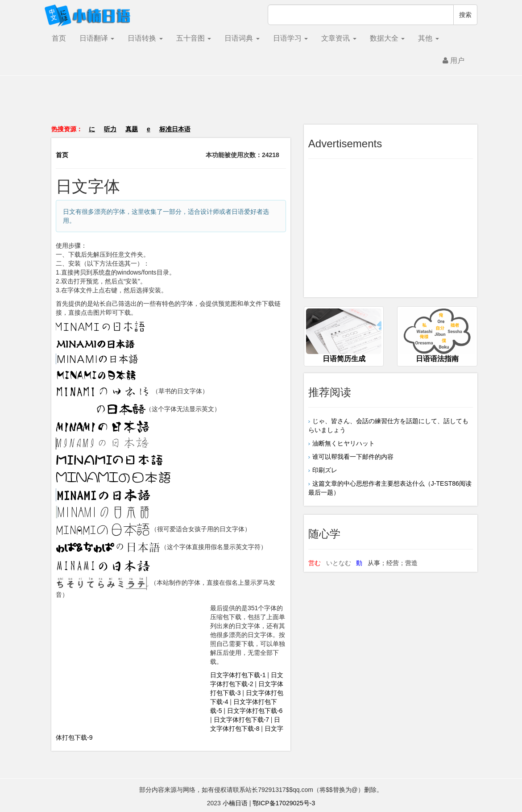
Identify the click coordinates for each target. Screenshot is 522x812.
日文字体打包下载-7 (241, 720)
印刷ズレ (325, 470)
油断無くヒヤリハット (344, 443)
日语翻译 (97, 38)
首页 (59, 38)
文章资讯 (339, 38)
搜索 (465, 15)
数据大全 (387, 38)
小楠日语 (235, 803)
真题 (132, 129)
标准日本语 (175, 129)
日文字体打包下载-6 (255, 711)
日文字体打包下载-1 (238, 675)
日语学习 (290, 38)
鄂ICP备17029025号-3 (284, 803)
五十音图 (194, 38)
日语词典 (242, 38)
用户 (454, 60)
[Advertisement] (261, 104)
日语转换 (145, 38)
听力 (110, 129)
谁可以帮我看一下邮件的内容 (353, 457)
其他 (428, 38)
